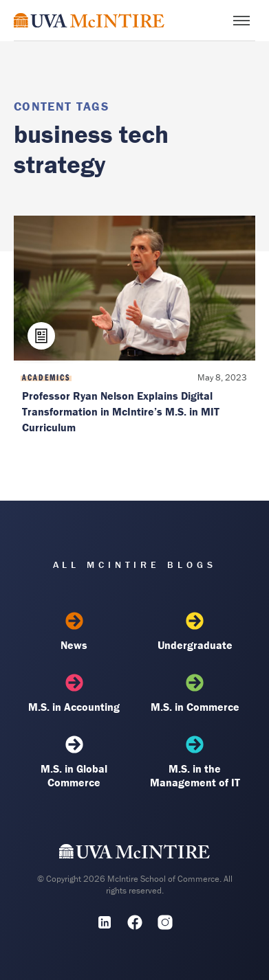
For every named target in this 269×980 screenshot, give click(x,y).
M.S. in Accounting (74, 694)
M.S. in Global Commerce (74, 762)
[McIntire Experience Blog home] (89, 20)
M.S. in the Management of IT (195, 762)
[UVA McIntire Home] (134, 854)
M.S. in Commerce (195, 694)
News (74, 632)
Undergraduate (195, 632)
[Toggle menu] (241, 21)
